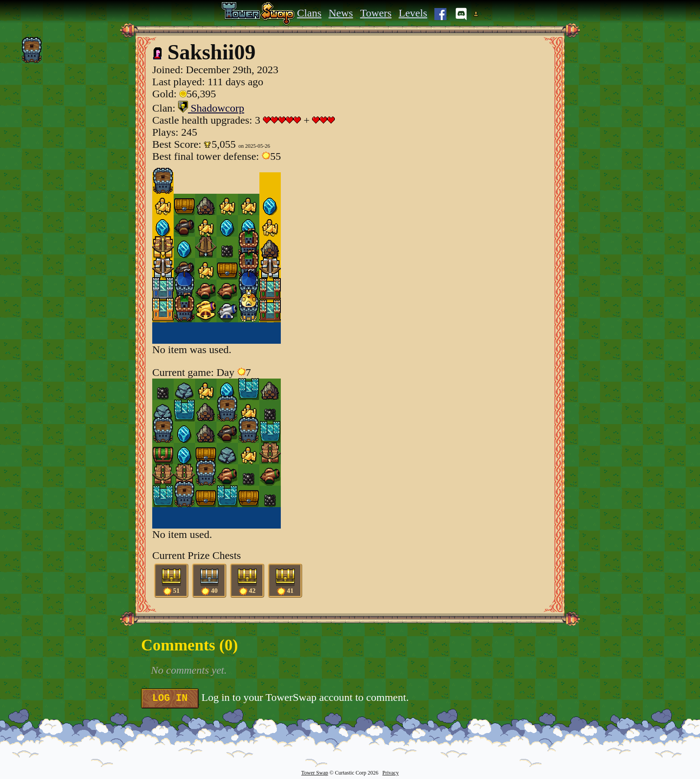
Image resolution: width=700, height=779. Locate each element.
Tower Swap (315, 773)
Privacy (390, 773)
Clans (309, 13)
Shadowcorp (211, 108)
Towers (376, 13)
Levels (413, 13)
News (341, 13)
